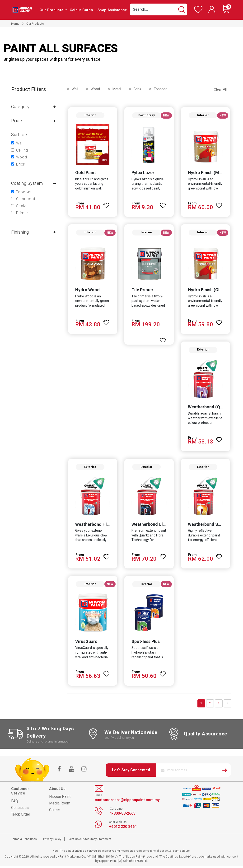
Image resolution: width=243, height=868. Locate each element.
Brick (21, 164)
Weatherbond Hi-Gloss (97, 526)
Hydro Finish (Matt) (207, 173)
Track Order (21, 817)
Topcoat (24, 192)
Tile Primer (142, 291)
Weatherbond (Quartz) (210, 409)
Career (55, 812)
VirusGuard (86, 644)
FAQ (15, 804)
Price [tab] (17, 121)
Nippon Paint (60, 799)
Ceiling (22, 150)
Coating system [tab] (27, 183)
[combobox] (159, 9)
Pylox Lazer (143, 173)
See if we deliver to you (119, 740)
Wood (22, 157)
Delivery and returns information (48, 744)
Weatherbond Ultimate (154, 526)
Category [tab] (20, 107)
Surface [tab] (19, 135)
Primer (22, 213)
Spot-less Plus (146, 644)
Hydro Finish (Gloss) (208, 291)
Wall (20, 143)
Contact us (20, 810)
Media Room (60, 806)
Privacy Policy (52, 841)
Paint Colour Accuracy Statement (89, 841)
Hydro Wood (87, 291)
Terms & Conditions (24, 841)
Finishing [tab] (20, 232)
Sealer (22, 206)
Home (15, 24)
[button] (106, 204)
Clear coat (26, 199)
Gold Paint (85, 173)
